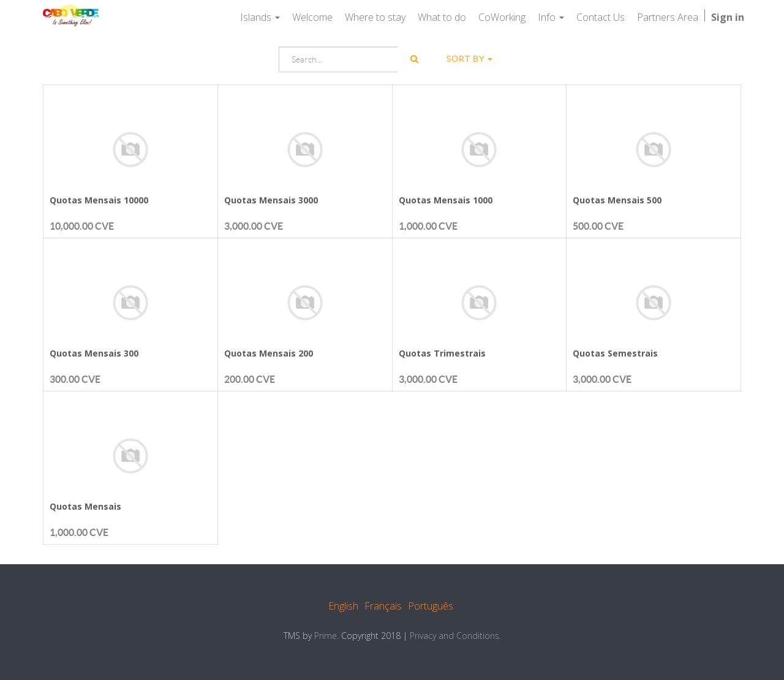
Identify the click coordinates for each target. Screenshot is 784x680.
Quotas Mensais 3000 (271, 200)
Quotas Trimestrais (442, 353)
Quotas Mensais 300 (94, 353)
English (343, 606)
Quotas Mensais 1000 (446, 200)
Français (383, 606)
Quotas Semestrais (615, 353)
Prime (326, 636)
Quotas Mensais (85, 506)
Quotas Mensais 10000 (99, 200)
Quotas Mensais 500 (617, 200)
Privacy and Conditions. (455, 636)
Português (431, 606)
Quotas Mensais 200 (269, 353)
